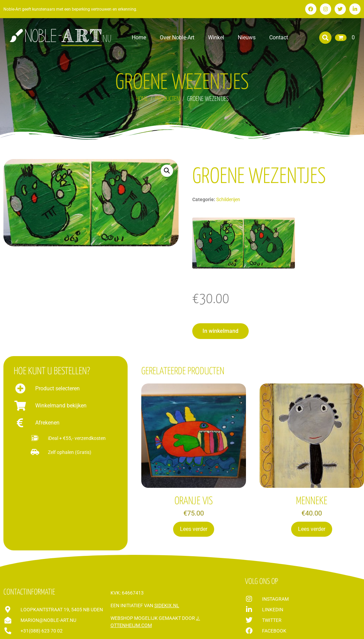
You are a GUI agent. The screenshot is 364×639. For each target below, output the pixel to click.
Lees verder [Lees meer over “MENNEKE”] (312, 529)
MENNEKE (312, 501)
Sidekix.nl (167, 605)
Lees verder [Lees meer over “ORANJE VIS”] (194, 529)
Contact (279, 37)
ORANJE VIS (194, 501)
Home (139, 37)
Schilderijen (228, 199)
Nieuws (247, 37)
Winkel (216, 37)
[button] (325, 38)
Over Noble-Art (177, 37)
